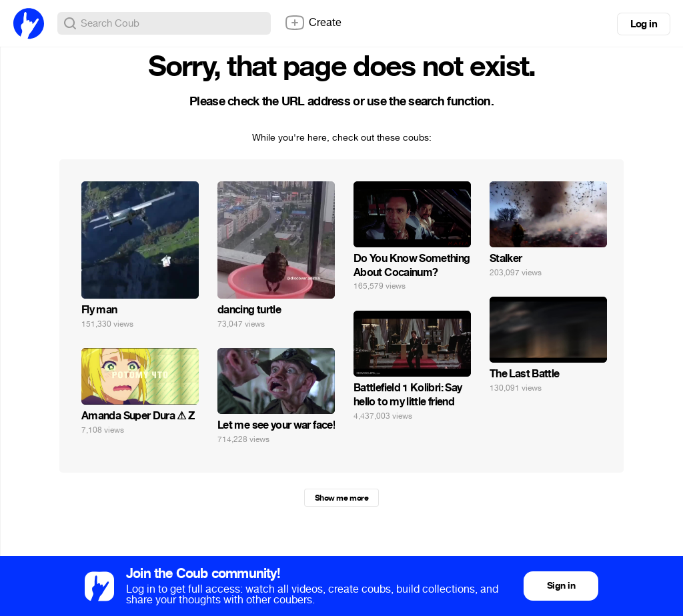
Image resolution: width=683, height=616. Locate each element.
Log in (644, 24)
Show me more (341, 498)
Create (313, 23)
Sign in (561, 586)
